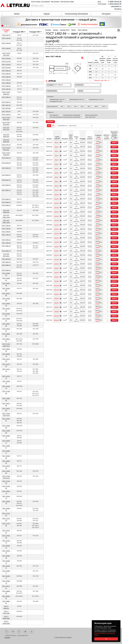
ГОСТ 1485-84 (6, 80)
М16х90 (56, 281)
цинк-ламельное (90, 117)
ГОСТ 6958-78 (6, 205)
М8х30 (56, 169)
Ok (106, 639)
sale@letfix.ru (116, 6)
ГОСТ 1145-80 (6, 43)
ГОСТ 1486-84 (6, 83)
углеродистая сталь (56, 101)
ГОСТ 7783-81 (6, 226)
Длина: (81, 91)
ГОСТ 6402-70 (6, 202)
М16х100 (56, 286)
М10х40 (56, 208)
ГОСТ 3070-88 (6, 108)
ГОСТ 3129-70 (6, 114)
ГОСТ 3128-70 (6, 111)
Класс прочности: (53, 106)
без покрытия (54, 115)
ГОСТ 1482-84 (6, 74)
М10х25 (56, 195)
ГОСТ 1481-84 (6, 71)
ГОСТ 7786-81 (6, 232)
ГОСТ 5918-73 (6, 168)
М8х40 (56, 177)
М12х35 (56, 234)
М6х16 (56, 143)
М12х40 (56, 238)
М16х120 (56, 290)
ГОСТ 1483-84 (6, 77)
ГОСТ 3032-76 (6, 97)
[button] (2, 26)
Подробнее (60, 142)
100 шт (90, 143)
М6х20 (56, 147)
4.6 (62, 106)
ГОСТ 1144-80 (6, 38)
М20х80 (56, 307)
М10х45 (56, 212)
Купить (114, 142)
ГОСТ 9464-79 (6, 262)
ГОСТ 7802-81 (6, 243)
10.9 (96, 106)
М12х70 (56, 255)
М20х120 (56, 320)
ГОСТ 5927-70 (6, 180)
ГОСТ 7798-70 (6, 235)
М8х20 (56, 160)
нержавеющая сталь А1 (57, 99)
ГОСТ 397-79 (6, 35)
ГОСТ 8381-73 (6, 251)
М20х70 (56, 303)
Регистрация (102, 4)
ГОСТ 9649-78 (6, 270)
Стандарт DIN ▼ (19, 32)
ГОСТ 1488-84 (6, 86)
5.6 (75, 106)
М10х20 (56, 190)
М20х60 (56, 298)
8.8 (89, 106)
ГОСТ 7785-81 (6, 229)
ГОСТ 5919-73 (6, 175)
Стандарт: (50, 85)
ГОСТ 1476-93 (6, 58)
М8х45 (56, 182)
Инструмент (106, 14)
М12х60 (56, 251)
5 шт (90, 273)
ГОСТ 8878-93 (6, 259)
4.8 (69, 106)
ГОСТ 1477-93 (6, 61)
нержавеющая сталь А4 (96, 99)
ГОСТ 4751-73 (6, 145)
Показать (50, 122)
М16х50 (56, 264)
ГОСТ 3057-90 (6, 105)
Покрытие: (50, 112)
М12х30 (56, 229)
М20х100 (56, 316)
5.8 (82, 106)
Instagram (19, 632)
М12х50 (56, 247)
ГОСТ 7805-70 (6, 246)
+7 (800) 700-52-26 (114, 2)
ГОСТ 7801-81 (6, 240)
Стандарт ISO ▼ (36, 32)
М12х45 (56, 242)
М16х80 (56, 277)
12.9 (104, 106)
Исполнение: (79, 85)
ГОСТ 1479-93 (6, 68)
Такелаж (47, 14)
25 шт (90, 177)
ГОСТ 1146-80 (6, 48)
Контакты (118, 9)
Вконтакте (13, 632)
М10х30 (56, 199)
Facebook (7, 632)
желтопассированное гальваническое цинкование (65, 117)
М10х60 (56, 221)
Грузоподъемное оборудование (76, 14)
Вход (99, 2)
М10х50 (56, 216)
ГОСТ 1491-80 (6, 89)
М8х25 (56, 164)
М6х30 (56, 156)
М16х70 (56, 273)
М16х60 (56, 268)
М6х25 (56, 151)
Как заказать (46, 2)
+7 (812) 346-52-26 (114, 4)
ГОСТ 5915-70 (6, 158)
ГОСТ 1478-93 (6, 64)
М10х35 (56, 203)
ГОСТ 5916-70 (6, 163)
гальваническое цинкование (72, 115)
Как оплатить (55, 2)
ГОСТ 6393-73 (6, 199)
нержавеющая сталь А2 (77, 99)
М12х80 (56, 259)
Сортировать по (75, 126)
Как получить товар (67, 2)
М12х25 (56, 225)
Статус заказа (36, 2)
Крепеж (17, 14)
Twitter (25, 632)
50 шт (90, 147)
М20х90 (56, 312)
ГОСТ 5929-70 (6, 185)
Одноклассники (32, 632)
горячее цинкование (91, 115)
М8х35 (56, 173)
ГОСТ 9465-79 (6, 265)
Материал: (51, 97)
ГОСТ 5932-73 (6, 190)
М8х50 (56, 186)
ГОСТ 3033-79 (6, 102)
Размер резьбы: (52, 91)
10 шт (90, 255)
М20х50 (56, 294)
